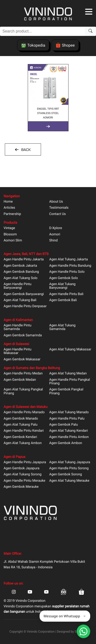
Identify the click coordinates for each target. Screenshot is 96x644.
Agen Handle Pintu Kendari (24, 431)
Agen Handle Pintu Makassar (17, 351)
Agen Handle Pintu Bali (66, 294)
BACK (25, 150)
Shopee (65, 45)
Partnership (12, 214)
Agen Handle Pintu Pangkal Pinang (70, 382)
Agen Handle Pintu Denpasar (25, 306)
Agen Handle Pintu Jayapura (25, 462)
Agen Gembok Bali (63, 300)
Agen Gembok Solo (64, 278)
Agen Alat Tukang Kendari (69, 431)
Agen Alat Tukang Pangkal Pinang (23, 391)
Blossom (10, 235)
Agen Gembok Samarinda (23, 335)
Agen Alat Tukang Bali (20, 300)
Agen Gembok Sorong (66, 475)
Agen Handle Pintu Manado (24, 412)
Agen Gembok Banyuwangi (24, 294)
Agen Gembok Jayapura (21, 468)
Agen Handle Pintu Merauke (24, 481)
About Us (56, 202)
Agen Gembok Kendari (20, 437)
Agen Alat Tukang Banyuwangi (62, 286)
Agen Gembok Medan (20, 380)
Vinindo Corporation (41, 632)
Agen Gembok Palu (64, 425)
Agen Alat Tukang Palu (21, 425)
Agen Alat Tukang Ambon (23, 443)
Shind (53, 241)
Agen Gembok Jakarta (20, 266)
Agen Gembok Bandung (21, 272)
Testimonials (59, 208)
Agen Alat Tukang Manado (69, 412)
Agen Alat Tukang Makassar (70, 350)
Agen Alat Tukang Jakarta (69, 260)
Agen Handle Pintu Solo (67, 272)
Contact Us (58, 214)
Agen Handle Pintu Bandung (70, 266)
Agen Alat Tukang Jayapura (70, 462)
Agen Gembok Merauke (21, 487)
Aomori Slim (13, 241)
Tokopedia (33, 45)
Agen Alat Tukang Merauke (69, 481)
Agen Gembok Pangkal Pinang (66, 391)
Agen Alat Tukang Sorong (23, 475)
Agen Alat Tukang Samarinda (62, 327)
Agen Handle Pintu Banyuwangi (17, 286)
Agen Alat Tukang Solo (21, 278)
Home (8, 202)
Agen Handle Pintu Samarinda (17, 327)
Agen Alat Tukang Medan (68, 374)
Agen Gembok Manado (21, 419)
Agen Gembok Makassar (22, 359)
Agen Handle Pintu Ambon (69, 437)
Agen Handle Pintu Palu (67, 419)
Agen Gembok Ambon (66, 443)
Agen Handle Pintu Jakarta (24, 260)
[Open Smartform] (83, 631)
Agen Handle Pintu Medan (23, 374)
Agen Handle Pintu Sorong (69, 468)
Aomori (55, 235)
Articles (9, 208)
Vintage (9, 228)
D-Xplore (56, 228)
